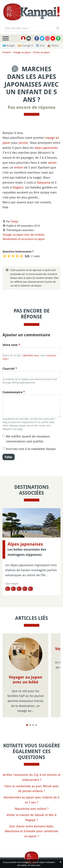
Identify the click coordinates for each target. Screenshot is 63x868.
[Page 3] (33, 725)
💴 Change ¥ (25, 45)
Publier (9, 457)
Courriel (10, 369)
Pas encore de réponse (32, 107)
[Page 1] (27, 725)
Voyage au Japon (22, 52)
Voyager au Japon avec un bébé (25, 680)
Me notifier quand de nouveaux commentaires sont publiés (28, 439)
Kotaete (7, 52)
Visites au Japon (41, 52)
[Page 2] (30, 725)
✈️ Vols (40, 45)
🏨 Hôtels (53, 45)
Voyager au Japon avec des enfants (23, 235)
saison (52, 163)
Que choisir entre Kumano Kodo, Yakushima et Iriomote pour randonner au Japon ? (32, 831)
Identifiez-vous (31, 355)
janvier (23, 143)
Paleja (15, 221)
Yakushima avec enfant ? (32, 809)
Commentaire (14, 392)
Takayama (44, 182)
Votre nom (11, 345)
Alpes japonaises (25, 544)
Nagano (18, 187)
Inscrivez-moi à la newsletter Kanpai (31, 449)
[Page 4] (36, 725)
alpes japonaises (46, 148)
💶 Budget (9, 45)
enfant (19, 167)
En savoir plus (34, 865)
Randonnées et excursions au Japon (24, 239)
